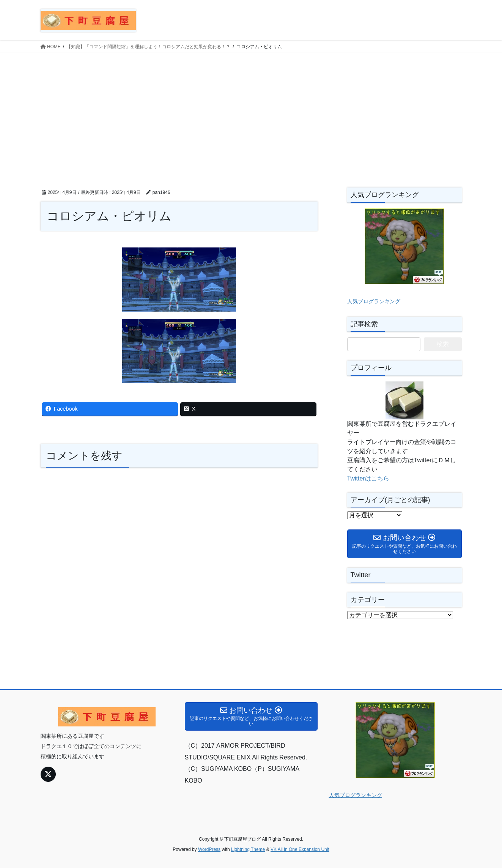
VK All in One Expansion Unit (300, 849)
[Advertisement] (251, 109)
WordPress (209, 849)
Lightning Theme (248, 849)
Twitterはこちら (368, 478)
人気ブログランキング (374, 301)
